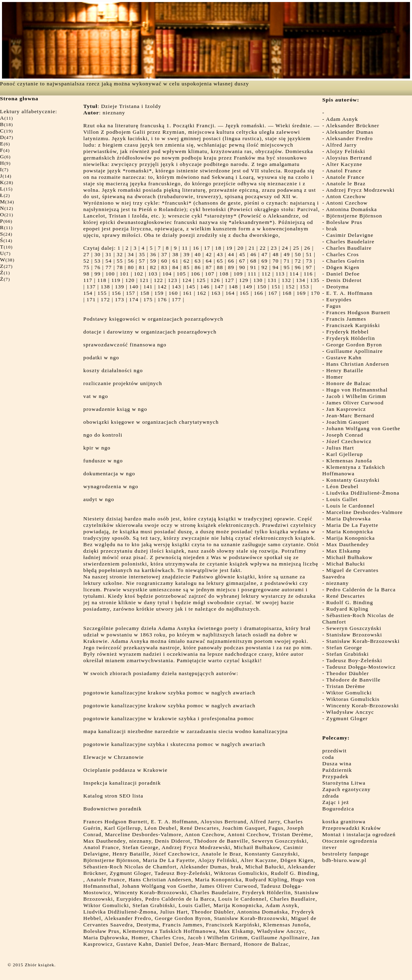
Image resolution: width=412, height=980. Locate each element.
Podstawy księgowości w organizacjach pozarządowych (153, 319)
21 (252, 248)
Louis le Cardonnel (350, 506)
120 (130, 280)
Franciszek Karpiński (353, 325)
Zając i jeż (336, 802)
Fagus (334, 306)
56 (131, 261)
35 (142, 254)
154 (88, 293)
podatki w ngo (101, 357)
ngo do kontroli (103, 435)
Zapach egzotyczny (346, 789)
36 (153, 254)
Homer (335, 377)
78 (120, 267)
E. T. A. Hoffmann (349, 293)
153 (304, 287)
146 (205, 287)
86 (198, 267)
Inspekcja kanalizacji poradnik (122, 783)
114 (294, 274)
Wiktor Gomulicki (349, 693)
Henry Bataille (345, 370)
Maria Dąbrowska (349, 519)
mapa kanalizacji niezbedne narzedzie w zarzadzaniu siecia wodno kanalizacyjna (185, 731)
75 (86, 267)
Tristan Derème (346, 686)
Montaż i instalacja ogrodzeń (359, 834)
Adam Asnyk (342, 119)
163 (216, 293)
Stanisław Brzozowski (354, 635)
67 (242, 261)
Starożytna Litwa (344, 783)
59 (153, 261)
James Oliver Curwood (355, 403)
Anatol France (344, 171)
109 (238, 274)
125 (201, 280)
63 (198, 261)
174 (134, 299)
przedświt (335, 751)
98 (86, 274)
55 (120, 261)
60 (164, 261)
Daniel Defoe (343, 274)
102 (139, 274)
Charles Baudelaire (350, 241)
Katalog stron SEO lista (113, 796)
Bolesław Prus (344, 222)
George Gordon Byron (354, 345)
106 (195, 274)
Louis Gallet (342, 499)
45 (242, 254)
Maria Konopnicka (350, 531)
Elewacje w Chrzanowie (114, 757)
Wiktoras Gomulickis (353, 699)
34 (131, 254)
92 (265, 267)
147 (219, 287)
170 (316, 293)
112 (266, 274)
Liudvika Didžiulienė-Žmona (363, 493)
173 (120, 299)
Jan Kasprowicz (346, 409)
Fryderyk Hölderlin (351, 338)
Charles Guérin (345, 261)
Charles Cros (343, 254)
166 (259, 293)
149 (248, 287)
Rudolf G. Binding (350, 602)
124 (187, 280)
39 (186, 254)
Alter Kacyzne (344, 164)
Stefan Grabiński (348, 654)
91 (253, 267)
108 (224, 274)
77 (108, 267)
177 (176, 299)
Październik (337, 770)
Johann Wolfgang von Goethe (363, 428)
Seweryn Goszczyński (354, 628)
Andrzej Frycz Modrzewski (360, 190)
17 (207, 248)
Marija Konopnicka (351, 538)
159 (159, 293)
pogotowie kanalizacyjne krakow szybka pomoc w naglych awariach (169, 693)
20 (240, 248)
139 (120, 287)
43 (220, 254)
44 (231, 254)
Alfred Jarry (341, 145)
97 (309, 267)
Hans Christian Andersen (358, 364)
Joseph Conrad (345, 435)
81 (142, 267)
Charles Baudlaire (349, 248)
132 (286, 280)
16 (196, 248)
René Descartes (346, 596)
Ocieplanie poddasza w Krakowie (126, 770)
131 (272, 280)
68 (253, 261)
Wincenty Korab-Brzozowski (363, 705)
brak (332, 229)
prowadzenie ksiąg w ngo (115, 409)
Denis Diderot (344, 280)
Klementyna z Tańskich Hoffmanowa (354, 470)
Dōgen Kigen (343, 267)
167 (273, 293)
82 (153, 267)
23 (274, 248)
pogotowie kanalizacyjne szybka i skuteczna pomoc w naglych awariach (174, 744)
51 (309, 254)
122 (158, 280)
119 (116, 280)
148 (233, 287)
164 (230, 293)
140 (134, 287)
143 (176, 287)
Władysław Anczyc (350, 712)
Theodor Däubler (348, 673)
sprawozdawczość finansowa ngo (125, 345)
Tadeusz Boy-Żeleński (354, 660)
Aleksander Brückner (353, 125)
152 (290, 287)
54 (108, 261)
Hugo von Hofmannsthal (357, 390)
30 (98, 254)
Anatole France (345, 177)
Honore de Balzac (349, 383)
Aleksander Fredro (349, 138)
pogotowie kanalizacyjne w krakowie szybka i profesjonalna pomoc (169, 718)
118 (102, 280)
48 (275, 254)
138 (105, 287)
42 (209, 254)
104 (167, 274)
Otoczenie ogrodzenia (350, 841)
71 (287, 261)
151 (276, 287)
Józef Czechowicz (349, 441)
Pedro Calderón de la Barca (361, 589)
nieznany (338, 583)
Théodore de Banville (353, 680)
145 (191, 287)
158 (145, 293)
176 (162, 299)
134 (301, 280)
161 (187, 293)
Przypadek (335, 776)
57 (142, 261)
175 (148, 299)
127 (230, 280)
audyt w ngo (99, 499)
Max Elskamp (343, 551)
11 (185, 248)
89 (231, 267)
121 (144, 280)
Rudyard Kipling (347, 609)
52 (86, 261)
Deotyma (338, 287)
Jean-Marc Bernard (350, 415)
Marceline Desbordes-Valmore (365, 512)
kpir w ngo (97, 448)
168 (287, 293)
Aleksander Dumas (350, 132)
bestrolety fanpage (346, 854)
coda (328, 757)
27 (86, 254)
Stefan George (344, 647)
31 (108, 254)
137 (91, 287)
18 (218, 248)
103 (153, 274)
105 (181, 274)
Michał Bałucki (346, 564)
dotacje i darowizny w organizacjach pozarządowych (150, 332)
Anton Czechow (346, 196)
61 (175, 261)
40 (198, 254)
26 (307, 248)
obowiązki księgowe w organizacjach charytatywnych (151, 422)
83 (164, 267)
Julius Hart (340, 448)
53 (98, 261)
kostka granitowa (344, 822)
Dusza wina (337, 763)
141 (148, 287)
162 (202, 293)
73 (309, 261)
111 (252, 274)
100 (110, 274)
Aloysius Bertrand (349, 158)
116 (308, 274)
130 (258, 280)
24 (285, 248)
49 (287, 254)
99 (98, 274)
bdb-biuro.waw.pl (344, 860)
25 (296, 248)
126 (215, 280)
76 (98, 267)
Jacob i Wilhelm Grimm (356, 396)
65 (220, 261)
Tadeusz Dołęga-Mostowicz (361, 667)
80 (131, 267)
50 (298, 254)
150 (262, 287)
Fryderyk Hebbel (348, 332)
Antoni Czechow (347, 203)
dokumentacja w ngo (109, 473)
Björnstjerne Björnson (354, 216)
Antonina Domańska (351, 209)
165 (244, 293)
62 (186, 261)
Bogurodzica (338, 809)
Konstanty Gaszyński (353, 480)
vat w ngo (96, 396)
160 (173, 293)
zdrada (331, 796)
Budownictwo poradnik (113, 809)
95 (287, 267)
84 (175, 267)
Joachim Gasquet (348, 422)
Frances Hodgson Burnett (358, 312)
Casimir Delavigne (350, 235)
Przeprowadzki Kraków (352, 828)
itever (330, 847)
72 (298, 261)
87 (209, 267)
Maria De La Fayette (352, 525)
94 (275, 267)
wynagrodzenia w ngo (111, 486)
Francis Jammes (346, 319)
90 (242, 267)
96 (298, 267)
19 (229, 248)
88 (220, 267)
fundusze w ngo (103, 461)
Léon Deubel (342, 486)
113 (280, 274)
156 (116, 293)
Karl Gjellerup (345, 454)
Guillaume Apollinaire (355, 351)
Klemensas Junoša (349, 461)
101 (125, 274)
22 (263, 248)
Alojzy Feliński (346, 151)
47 (265, 254)
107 (210, 274)
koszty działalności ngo (113, 370)
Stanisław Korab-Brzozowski (363, 641)
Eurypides (339, 299)
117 (88, 280)
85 (186, 267)
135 (315, 280)
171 (91, 299)
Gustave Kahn (344, 357)
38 (175, 254)
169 (301, 293)
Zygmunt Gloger (347, 718)
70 (275, 261)
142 (162, 287)
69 (265, 261)
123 (173, 280)
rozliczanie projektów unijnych (123, 383)
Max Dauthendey (348, 544)
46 (253, 254)
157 (131, 293)
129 (244, 280)
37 (164, 254)
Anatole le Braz (346, 183)
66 (231, 261)
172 (105, 299)
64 (209, 261)
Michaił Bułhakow (350, 557)
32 (120, 254)
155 (102, 293)
